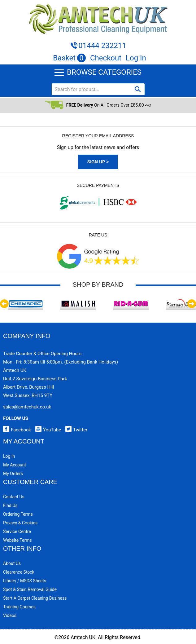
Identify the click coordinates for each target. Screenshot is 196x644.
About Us (12, 563)
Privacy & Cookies (20, 523)
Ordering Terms (18, 514)
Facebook (17, 430)
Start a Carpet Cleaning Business (35, 598)
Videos (10, 615)
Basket (69, 58)
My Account (15, 465)
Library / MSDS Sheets (25, 581)
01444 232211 (102, 46)
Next (192, 304)
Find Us (10, 505)
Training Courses (19, 607)
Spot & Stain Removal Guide (30, 589)
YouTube (47, 430)
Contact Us (14, 497)
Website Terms (17, 540)
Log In (136, 58)
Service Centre (17, 532)
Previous (4, 304)
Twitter (75, 430)
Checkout (106, 58)
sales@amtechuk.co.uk (27, 407)
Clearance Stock (19, 572)
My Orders (13, 474)
